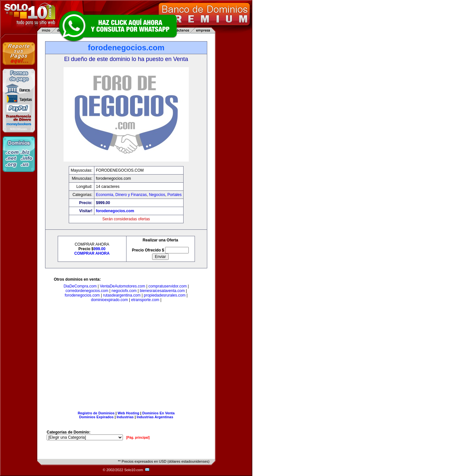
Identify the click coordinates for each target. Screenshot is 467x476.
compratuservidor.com (168, 286)
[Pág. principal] (138, 438)
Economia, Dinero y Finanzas (121, 195)
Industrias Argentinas (155, 417)
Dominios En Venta (159, 413)
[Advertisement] (126, 358)
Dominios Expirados (96, 417)
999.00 (100, 249)
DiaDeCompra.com (80, 286)
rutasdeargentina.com (122, 295)
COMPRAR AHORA (92, 253)
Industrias (125, 417)
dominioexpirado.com (109, 300)
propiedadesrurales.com (165, 295)
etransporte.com (145, 300)
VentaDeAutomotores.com (123, 286)
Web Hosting (129, 413)
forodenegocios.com (115, 211)
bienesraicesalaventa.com (162, 291)
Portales (174, 195)
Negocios (157, 195)
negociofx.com (124, 291)
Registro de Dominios (96, 413)
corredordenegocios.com (87, 291)
